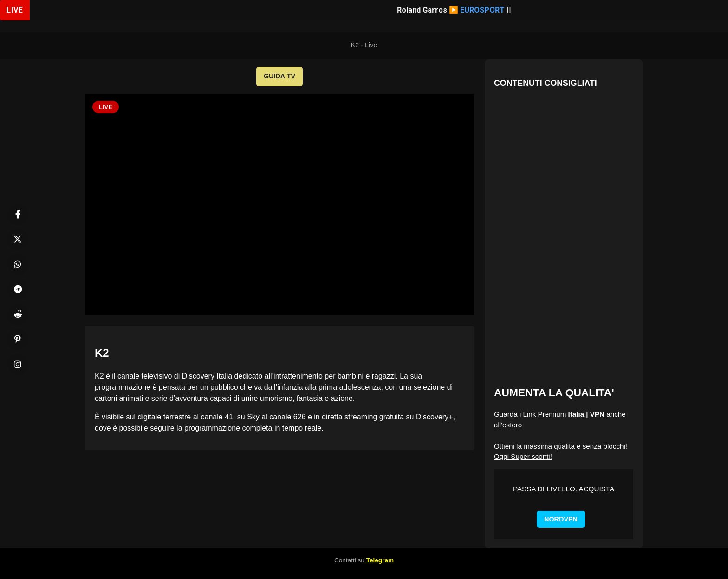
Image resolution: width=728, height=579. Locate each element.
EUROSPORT (487, 10)
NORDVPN (561, 519)
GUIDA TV (279, 76)
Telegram (379, 560)
